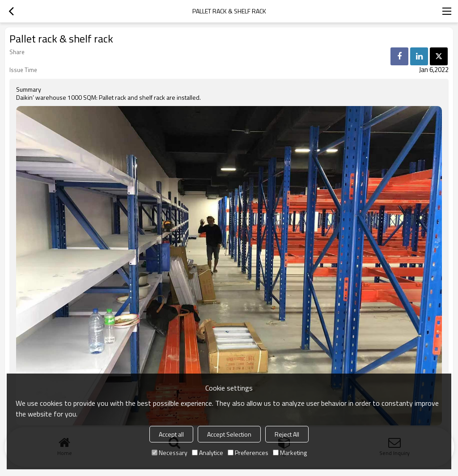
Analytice (208, 453)
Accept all (171, 434)
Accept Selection (229, 434)
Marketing (290, 453)
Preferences (248, 453)
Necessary (170, 453)
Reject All (287, 434)
